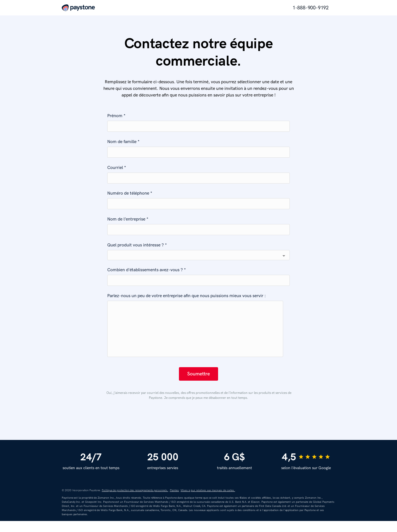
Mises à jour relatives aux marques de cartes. (208, 501)
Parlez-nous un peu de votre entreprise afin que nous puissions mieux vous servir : (187, 296)
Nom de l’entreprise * (128, 219)
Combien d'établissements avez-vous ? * (147, 270)
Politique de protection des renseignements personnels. (135, 501)
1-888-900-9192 (311, 8)
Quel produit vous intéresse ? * (137, 245)
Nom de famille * (123, 142)
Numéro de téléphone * (130, 193)
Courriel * (117, 168)
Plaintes (175, 501)
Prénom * (116, 116)
